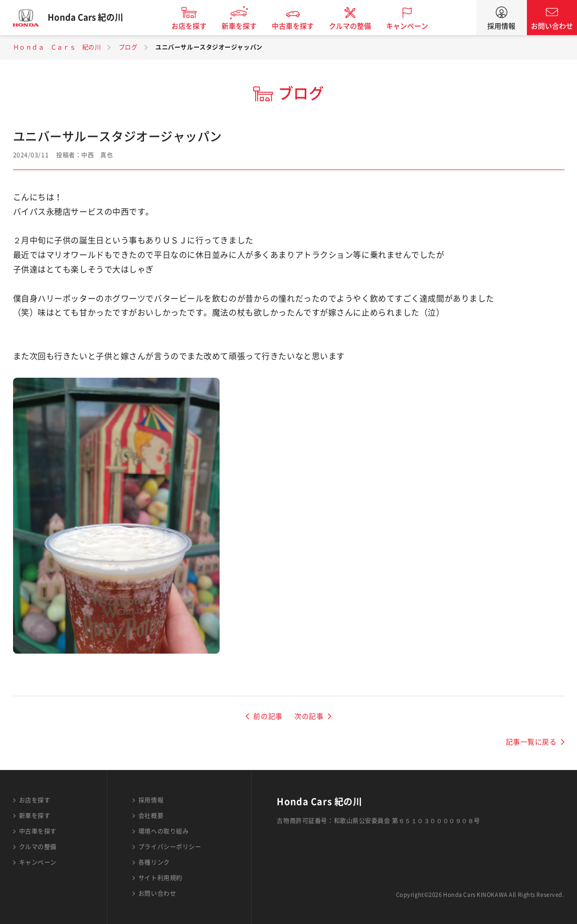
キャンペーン (414, 26)
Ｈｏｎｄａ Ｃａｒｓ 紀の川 (57, 47)
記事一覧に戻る (531, 742)
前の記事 (268, 716)
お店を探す (196, 26)
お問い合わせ (552, 26)
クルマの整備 (357, 26)
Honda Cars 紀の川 (93, 18)
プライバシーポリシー (170, 847)
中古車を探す (300, 26)
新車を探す (246, 26)
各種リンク (154, 862)
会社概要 (151, 816)
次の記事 (309, 716)
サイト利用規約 (160, 878)
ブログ (128, 47)
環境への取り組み (163, 831)
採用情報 (501, 26)
